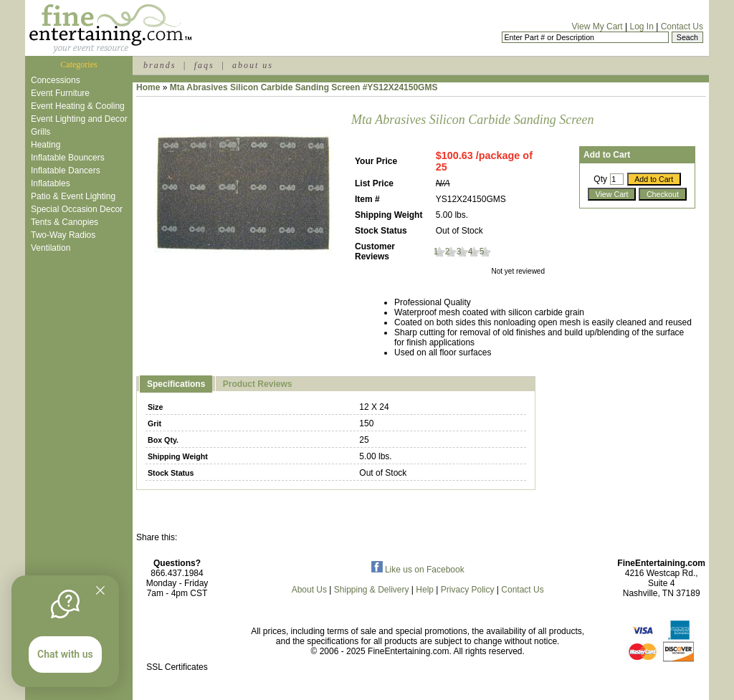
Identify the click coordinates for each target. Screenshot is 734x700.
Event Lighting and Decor (79, 119)
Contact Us (682, 27)
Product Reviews (258, 384)
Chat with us (65, 654)
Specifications (176, 384)
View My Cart (597, 27)
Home (148, 87)
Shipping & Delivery (372, 590)
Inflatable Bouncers (68, 158)
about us (253, 65)
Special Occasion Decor (77, 209)
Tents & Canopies (65, 222)
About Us (309, 590)
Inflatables (51, 183)
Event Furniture (60, 93)
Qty (600, 179)
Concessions (56, 80)
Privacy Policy (468, 590)
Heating (46, 145)
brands (159, 65)
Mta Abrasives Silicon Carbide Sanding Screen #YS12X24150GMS (304, 87)
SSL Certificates (177, 667)
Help (425, 590)
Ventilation (51, 248)
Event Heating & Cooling (78, 106)
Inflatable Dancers (66, 171)
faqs (204, 65)
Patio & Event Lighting (73, 196)
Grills (40, 132)
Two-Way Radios (63, 235)
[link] (177, 637)
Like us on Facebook (418, 570)
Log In (641, 27)
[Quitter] (100, 590)
